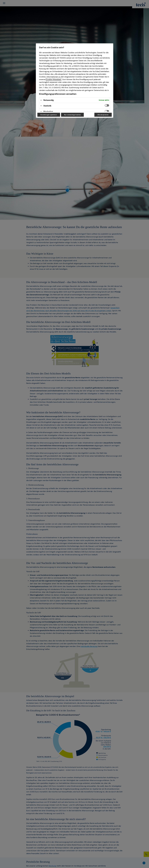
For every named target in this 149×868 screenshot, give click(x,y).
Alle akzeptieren (103, 115)
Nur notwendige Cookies (72, 115)
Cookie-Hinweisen (54, 79)
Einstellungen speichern (49, 115)
